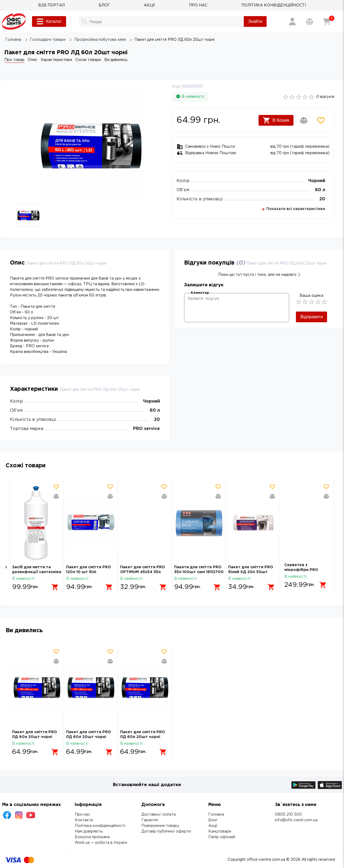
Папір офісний (222, 837)
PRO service (146, 429)
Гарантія (150, 820)
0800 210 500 (288, 815)
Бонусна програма (92, 837)
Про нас (82, 815)
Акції (213, 826)
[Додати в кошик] (53, 585)
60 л (320, 190)
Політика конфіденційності (100, 826)
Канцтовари (220, 831)
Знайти (255, 21)
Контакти (84, 820)
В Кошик (276, 120)
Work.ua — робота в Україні (101, 843)
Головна (216, 815)
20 (322, 199)
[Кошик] (327, 21)
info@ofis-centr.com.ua (296, 820)
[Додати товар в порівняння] (304, 120)
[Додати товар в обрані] (321, 120)
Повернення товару (160, 826)
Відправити (311, 317)
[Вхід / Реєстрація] (292, 21)
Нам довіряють (89, 831)
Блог (213, 820)
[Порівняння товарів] (310, 21)
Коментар (200, 293)
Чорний (317, 181)
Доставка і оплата (159, 815)
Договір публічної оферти (166, 831)
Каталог (49, 21)
